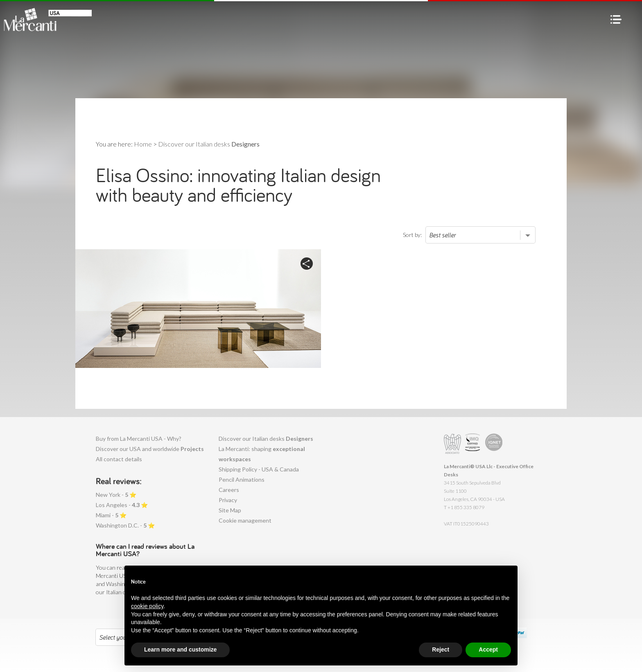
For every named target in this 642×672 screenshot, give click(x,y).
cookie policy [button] (147, 606)
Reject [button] (441, 649)
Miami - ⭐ (111, 515)
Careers (229, 490)
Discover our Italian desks (266, 439)
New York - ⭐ (116, 495)
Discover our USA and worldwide (150, 449)
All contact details (119, 459)
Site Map (230, 510)
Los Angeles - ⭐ (122, 505)
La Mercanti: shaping (262, 454)
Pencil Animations (242, 479)
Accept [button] (488, 649)
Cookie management (245, 520)
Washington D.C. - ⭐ (125, 525)
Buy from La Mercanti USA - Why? (139, 439)
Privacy (228, 500)
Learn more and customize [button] (180, 649)
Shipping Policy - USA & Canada (259, 469)
